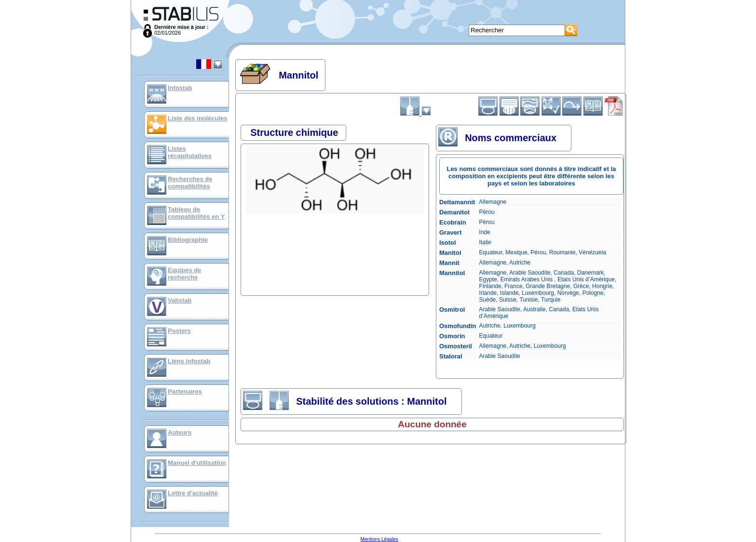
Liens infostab (189, 361)
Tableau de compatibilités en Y (196, 213)
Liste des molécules (198, 118)
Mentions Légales (379, 539)
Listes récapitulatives (190, 152)
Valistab (180, 300)
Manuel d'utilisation (197, 463)
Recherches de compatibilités (190, 183)
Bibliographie (188, 240)
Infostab (180, 88)
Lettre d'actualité (193, 493)
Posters (179, 331)
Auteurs (180, 432)
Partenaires (185, 391)
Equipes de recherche (184, 274)
